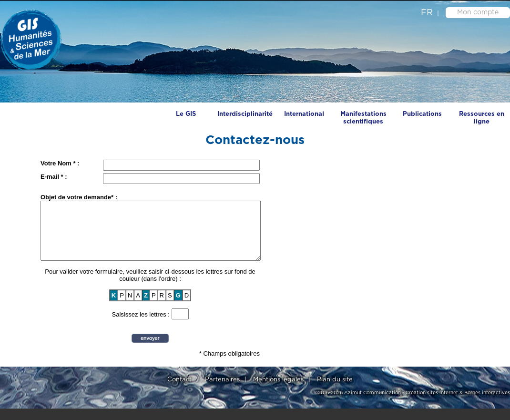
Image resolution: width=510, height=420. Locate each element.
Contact (179, 391)
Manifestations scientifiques (363, 118)
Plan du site (335, 391)
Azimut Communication (372, 404)
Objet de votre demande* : (79, 197)
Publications (422, 114)
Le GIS (186, 114)
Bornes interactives (487, 404)
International (304, 114)
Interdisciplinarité (245, 114)
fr (427, 13)
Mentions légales (278, 391)
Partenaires (222, 391)
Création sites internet (432, 404)
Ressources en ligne (482, 118)
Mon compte (478, 12)
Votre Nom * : (60, 163)
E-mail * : (54, 177)
